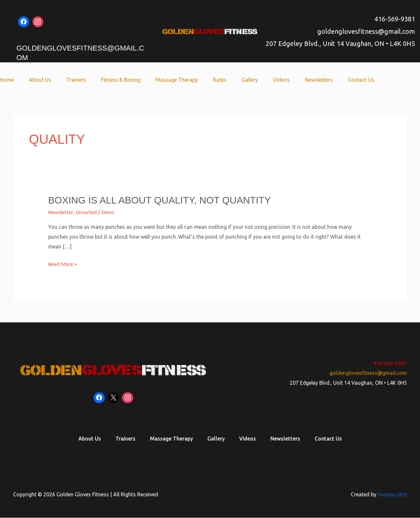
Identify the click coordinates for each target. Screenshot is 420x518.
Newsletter (61, 212)
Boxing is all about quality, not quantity (162, 200)
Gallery (257, 80)
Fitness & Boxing (134, 80)
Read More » (63, 263)
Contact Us (362, 80)
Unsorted (87, 212)
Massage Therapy (188, 80)
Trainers (91, 80)
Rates (229, 80)
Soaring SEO (392, 495)
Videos (286, 80)
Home (25, 80)
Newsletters (322, 80)
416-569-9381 (395, 19)
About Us (57, 80)
